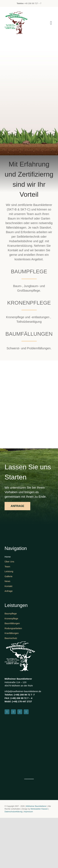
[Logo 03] (16, 13)
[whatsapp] (26, 712)
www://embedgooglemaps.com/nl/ (28, 779)
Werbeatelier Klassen (39, 809)
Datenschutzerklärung (13, 812)
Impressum (28, 812)
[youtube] (20, 712)
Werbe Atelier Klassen (32, 779)
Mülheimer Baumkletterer (36, 806)
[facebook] (7, 712)
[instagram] (13, 712)
